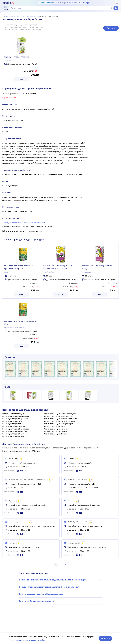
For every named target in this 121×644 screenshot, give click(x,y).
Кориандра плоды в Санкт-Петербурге (60, 414)
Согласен (105, 640)
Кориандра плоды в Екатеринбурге (58, 424)
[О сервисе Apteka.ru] (117, 3)
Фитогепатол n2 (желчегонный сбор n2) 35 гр (21, 323)
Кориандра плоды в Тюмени (55, 429)
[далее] (113, 369)
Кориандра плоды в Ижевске (14, 436)
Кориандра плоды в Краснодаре (16, 416)
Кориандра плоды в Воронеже (15, 419)
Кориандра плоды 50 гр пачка (17, 57)
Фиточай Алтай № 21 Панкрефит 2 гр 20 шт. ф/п (98, 267)
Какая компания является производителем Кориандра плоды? (60, 587)
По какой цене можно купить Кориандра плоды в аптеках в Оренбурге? (60, 580)
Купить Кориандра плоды (13, 414)
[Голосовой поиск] (111, 8)
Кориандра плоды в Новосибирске (58, 416)
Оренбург (6, 16)
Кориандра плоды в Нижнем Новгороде (60, 419)
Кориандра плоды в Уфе (12, 424)
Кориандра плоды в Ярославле (57, 434)
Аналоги (111, 28)
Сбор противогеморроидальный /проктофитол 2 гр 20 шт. (18, 267)
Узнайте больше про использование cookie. (27, 641)
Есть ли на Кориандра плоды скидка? (60, 601)
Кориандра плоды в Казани (55, 426)
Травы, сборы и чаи (33, 16)
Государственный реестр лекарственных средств (25, 223)
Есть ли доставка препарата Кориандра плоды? (60, 594)
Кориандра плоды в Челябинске (16, 434)
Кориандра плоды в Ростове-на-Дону (59, 421)
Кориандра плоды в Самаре (55, 431)
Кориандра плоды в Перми (14, 426)
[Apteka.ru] (8, 3)
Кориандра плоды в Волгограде (16, 429)
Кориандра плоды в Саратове (15, 431)
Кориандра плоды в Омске (13, 421)
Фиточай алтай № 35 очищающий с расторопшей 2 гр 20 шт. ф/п (57, 267)
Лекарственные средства (18, 16)
